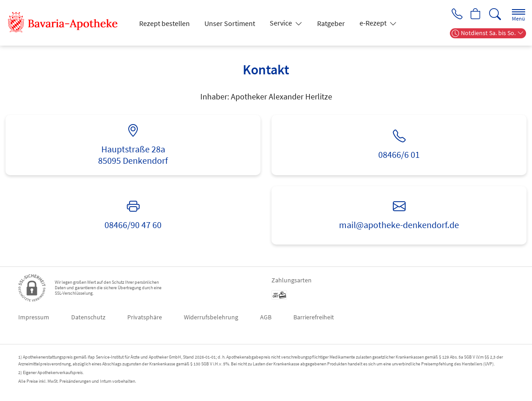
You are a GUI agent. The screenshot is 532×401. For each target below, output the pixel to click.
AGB (266, 317)
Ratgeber (331, 23)
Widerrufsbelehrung (211, 317)
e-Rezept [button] (374, 23)
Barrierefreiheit (314, 317)
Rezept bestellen (164, 23)
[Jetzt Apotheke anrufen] (455, 15)
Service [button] (282, 23)
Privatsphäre (145, 317)
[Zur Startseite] (68, 23)
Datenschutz (88, 317)
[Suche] (495, 14)
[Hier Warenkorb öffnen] (475, 15)
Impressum (34, 317)
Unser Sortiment (230, 23)
